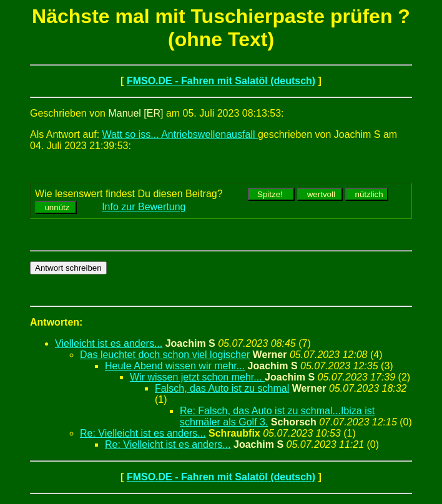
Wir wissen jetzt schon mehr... (197, 377)
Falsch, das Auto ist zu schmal (222, 388)
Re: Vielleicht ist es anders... (143, 433)
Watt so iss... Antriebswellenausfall (180, 134)
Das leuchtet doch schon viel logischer (165, 355)
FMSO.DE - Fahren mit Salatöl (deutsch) (221, 81)
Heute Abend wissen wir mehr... (175, 366)
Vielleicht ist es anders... (109, 343)
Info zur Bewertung (144, 207)
